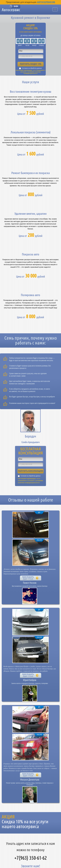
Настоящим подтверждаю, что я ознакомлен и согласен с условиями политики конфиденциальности (30, 72)
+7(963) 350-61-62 (31, 858)
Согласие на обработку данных (32, 68)
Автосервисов (46, 2)
